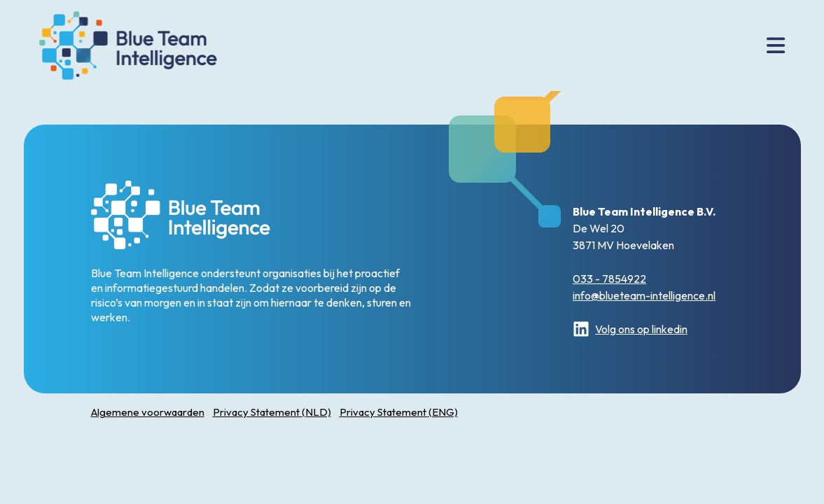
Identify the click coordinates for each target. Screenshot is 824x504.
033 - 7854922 (609, 279)
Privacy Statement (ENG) (399, 412)
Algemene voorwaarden (148, 412)
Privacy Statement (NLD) (272, 412)
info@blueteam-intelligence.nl (644, 295)
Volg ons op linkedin (630, 329)
